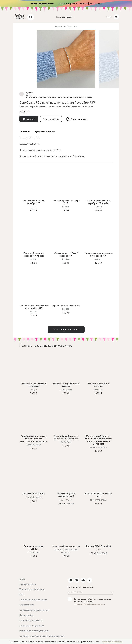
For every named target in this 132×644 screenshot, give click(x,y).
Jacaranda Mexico (34, 497)
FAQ (21, 594)
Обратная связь (27, 605)
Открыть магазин (28, 584)
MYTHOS (98, 390)
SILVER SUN (34, 552)
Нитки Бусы (66, 390)
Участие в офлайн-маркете (32, 589)
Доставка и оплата (45, 132)
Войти (109, 17)
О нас (22, 579)
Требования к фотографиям (33, 600)
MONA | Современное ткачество (66, 551)
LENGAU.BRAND (98, 500)
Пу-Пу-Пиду (66, 442)
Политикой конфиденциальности (90, 604)
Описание (25, 132)
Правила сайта (26, 615)
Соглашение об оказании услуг (34, 610)
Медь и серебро (98, 447)
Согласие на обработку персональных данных (42, 636)
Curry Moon (66, 500)
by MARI (29, 93)
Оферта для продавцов (31, 620)
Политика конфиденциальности (34, 631)
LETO (98, 550)
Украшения (60, 26)
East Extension (34, 445)
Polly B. (34, 390)
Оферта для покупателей (32, 625)
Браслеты (72, 26)
